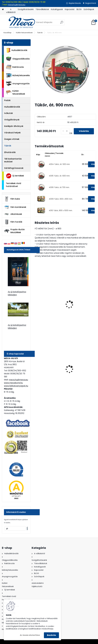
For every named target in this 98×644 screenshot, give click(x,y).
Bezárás (51, 635)
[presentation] (36, 302)
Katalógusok (57, 9)
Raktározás (15, 67)
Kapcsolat (70, 9)
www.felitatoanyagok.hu (16, 386)
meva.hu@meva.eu (16, 5)
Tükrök (40, 33)
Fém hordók (13, 222)
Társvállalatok (42, 9)
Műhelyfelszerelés (18, 76)
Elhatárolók (10, 152)
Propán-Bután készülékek (14, 231)
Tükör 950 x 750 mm (47, 305)
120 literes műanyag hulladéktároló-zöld (78, 369)
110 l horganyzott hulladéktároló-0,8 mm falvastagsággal (48, 370)
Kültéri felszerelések (24, 33)
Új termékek (15, 176)
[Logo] (19, 22)
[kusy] (65, 131)
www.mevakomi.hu (13, 383)
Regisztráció (91, 3)
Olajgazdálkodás (18, 59)
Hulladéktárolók (17, 50)
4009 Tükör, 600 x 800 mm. (61, 199)
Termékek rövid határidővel (14, 185)
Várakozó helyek (12, 133)
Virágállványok (12, 120)
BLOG (79, 9)
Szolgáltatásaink (26, 9)
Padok (7, 100)
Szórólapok (89, 9)
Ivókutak (8, 113)
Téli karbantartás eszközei (13, 160)
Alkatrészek (13, 214)
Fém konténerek (15, 207)
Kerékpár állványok (14, 126)
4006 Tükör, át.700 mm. (59, 187)
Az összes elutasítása (30, 635)
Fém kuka (12, 199)
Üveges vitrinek (12, 139)
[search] (62, 23)
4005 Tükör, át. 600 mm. (59, 176)
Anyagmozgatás (18, 84)
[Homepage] (3, 9)
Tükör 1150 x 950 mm (78, 305)
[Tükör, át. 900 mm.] (65, 70)
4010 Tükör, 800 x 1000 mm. (61, 211)
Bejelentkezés (75, 3)
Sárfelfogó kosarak (14, 168)
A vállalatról (11, 11)
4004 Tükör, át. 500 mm (59, 164)
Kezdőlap (8, 33)
